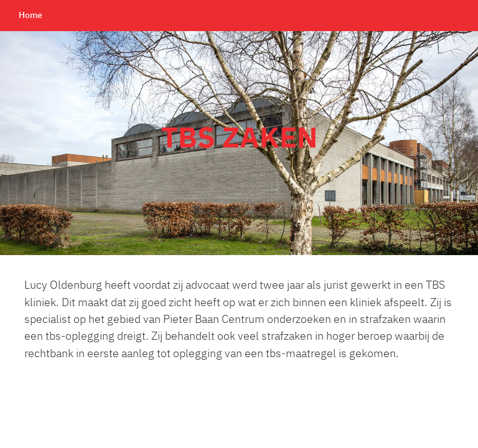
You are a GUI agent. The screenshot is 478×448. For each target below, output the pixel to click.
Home (30, 16)
